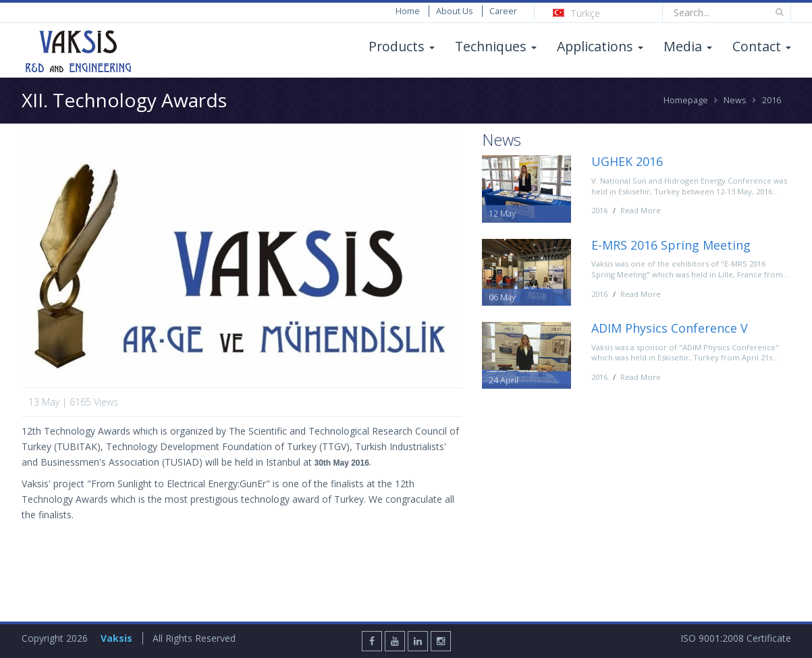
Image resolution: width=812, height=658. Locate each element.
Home (408, 11)
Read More (641, 210)
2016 (772, 100)
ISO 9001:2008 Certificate (736, 638)
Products (402, 46)
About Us (455, 11)
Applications (600, 46)
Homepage (686, 100)
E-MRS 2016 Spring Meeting (671, 245)
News (735, 100)
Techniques (496, 46)
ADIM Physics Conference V (670, 328)
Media (688, 46)
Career (503, 11)
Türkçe (576, 13)
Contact (762, 46)
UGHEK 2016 (627, 161)
